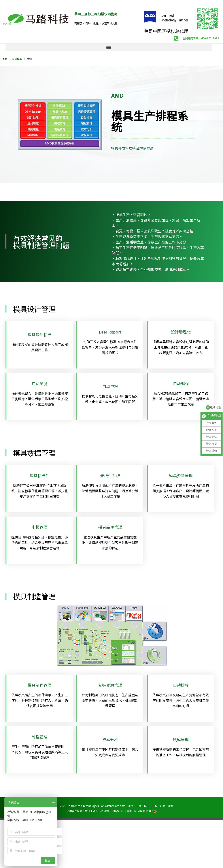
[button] (109, 47)
